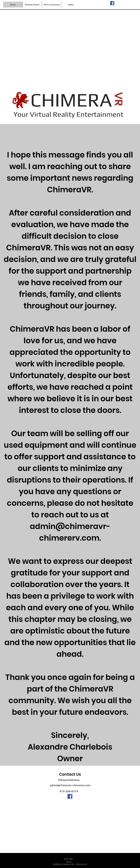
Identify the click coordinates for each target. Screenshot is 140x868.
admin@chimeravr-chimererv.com (70, 785)
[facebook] (112, 3)
